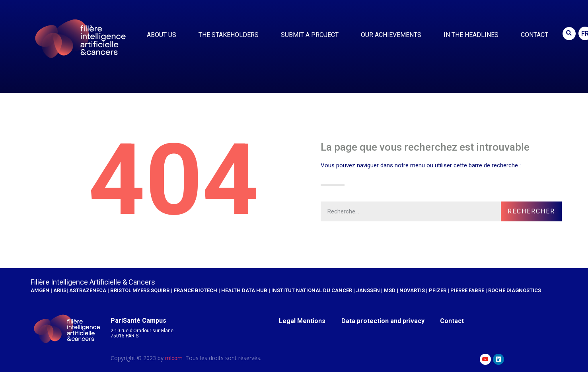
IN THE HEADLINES (473, 35)
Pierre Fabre (467, 290)
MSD (390, 290)
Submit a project (312, 35)
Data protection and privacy (383, 321)
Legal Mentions (303, 321)
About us (164, 35)
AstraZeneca (88, 290)
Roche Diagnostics (515, 290)
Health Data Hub (244, 290)
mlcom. (174, 358)
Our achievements (393, 35)
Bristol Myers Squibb (140, 290)
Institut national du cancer (312, 290)
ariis (60, 290)
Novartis (412, 290)
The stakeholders (231, 35)
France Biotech (196, 290)
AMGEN (40, 290)
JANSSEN (368, 290)
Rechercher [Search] (531, 211)
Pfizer (438, 290)
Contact (534, 35)
